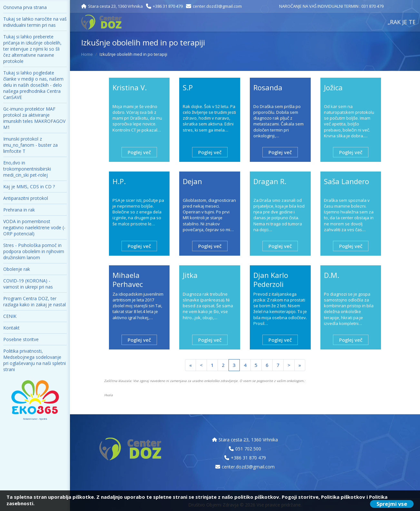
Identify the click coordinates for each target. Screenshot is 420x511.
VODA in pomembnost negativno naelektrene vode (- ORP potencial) (34, 227)
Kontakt (11, 328)
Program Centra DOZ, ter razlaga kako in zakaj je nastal (34, 301)
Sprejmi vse (392, 504)
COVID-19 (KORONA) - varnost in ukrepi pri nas (28, 284)
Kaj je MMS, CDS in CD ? (29, 187)
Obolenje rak (17, 269)
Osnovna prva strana (25, 7)
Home (87, 54)
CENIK (10, 316)
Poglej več (139, 152)
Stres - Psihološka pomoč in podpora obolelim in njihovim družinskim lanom (34, 251)
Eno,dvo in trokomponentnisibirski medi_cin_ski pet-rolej (27, 169)
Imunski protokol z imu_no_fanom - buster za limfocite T (30, 145)
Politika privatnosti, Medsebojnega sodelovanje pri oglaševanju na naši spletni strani (34, 360)
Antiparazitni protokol (26, 198)
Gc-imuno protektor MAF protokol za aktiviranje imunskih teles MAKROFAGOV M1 (34, 118)
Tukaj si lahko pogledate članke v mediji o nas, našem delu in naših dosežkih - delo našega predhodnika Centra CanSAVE (33, 85)
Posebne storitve (21, 339)
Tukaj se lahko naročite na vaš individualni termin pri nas (35, 22)
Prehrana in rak (19, 210)
